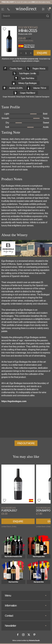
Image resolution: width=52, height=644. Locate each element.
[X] (29, 635)
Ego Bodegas (28, 27)
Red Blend (31, 93)
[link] (49, 9)
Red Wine (28, 45)
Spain (32, 47)
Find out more (26, 443)
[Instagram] (23, 635)
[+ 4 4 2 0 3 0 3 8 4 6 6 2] (9, 9)
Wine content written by (26, 641)
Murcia (27, 47)
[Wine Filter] (43, 9)
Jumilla (33, 73)
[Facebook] (18, 635)
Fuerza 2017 (9, 509)
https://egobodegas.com (14, 401)
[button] (3, 9)
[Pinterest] (34, 635)
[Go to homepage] (26, 8)
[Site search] (26, 16)
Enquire (42, 53)
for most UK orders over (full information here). (26, 2)
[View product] (18, 484)
